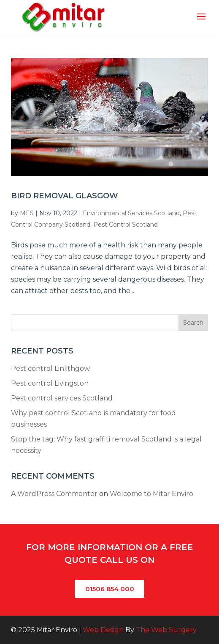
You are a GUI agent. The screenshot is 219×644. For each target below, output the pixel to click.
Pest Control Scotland (126, 225)
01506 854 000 (110, 589)
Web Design (103, 630)
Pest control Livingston (50, 383)
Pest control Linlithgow (50, 369)
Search (193, 323)
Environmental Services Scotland (131, 213)
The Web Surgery (166, 630)
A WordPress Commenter (54, 494)
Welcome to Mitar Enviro (151, 494)
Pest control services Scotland (62, 398)
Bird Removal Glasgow (65, 196)
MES (27, 213)
